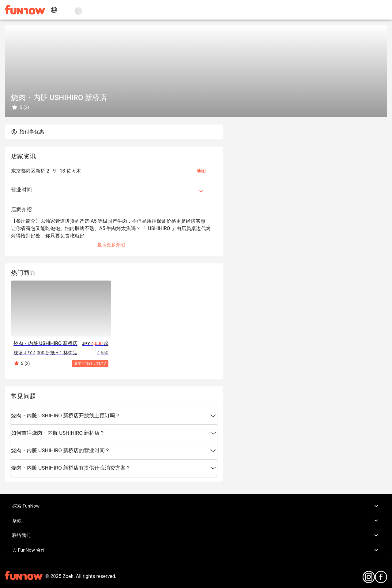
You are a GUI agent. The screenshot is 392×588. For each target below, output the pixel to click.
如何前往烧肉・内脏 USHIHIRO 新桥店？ (114, 433)
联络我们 (196, 535)
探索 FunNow (196, 506)
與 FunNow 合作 (196, 550)
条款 (196, 521)
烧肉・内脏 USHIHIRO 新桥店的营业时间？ (114, 451)
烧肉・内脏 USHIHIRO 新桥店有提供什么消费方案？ (114, 468)
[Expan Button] (201, 191)
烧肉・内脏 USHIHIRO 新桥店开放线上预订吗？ (114, 416)
